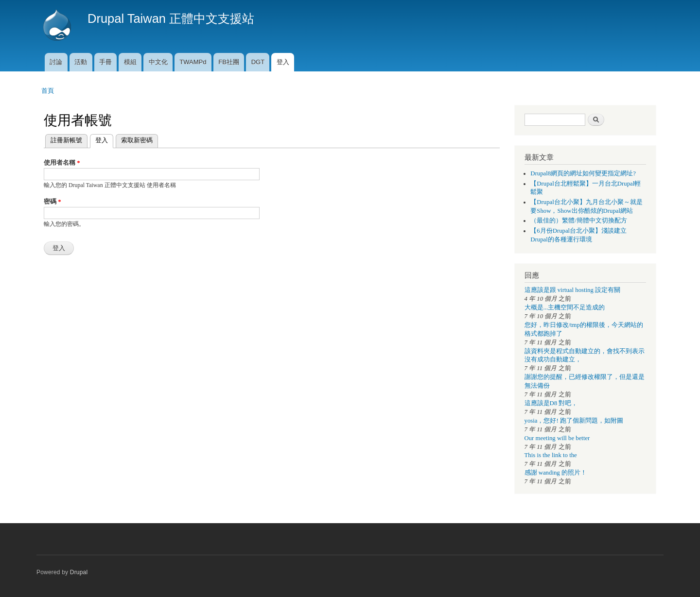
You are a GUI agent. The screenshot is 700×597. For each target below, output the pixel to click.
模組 (130, 62)
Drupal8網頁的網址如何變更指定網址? (583, 173)
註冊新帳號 (66, 140)
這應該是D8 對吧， (551, 403)
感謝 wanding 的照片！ (556, 473)
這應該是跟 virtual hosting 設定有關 (573, 290)
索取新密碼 (137, 140)
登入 (283, 62)
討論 (56, 62)
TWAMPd (193, 62)
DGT (258, 62)
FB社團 (229, 62)
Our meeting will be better (557, 438)
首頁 (48, 91)
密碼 (52, 201)
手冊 (105, 62)
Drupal (79, 572)
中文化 (158, 62)
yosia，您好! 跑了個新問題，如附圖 (574, 421)
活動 (81, 62)
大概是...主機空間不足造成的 (565, 307)
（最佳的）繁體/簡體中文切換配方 (579, 221)
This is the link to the (551, 455)
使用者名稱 (62, 162)
